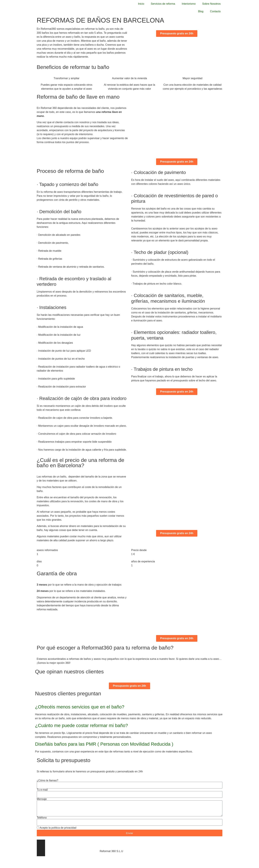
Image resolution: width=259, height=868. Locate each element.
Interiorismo (189, 4)
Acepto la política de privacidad (58, 828)
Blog (201, 11)
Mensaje (42, 799)
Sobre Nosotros (211, 4)
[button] (130, 707)
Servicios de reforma (163, 4)
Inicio (141, 4)
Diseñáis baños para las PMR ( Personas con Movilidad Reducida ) (104, 744)
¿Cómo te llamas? (48, 781)
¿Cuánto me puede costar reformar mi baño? (82, 725)
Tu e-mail (42, 790)
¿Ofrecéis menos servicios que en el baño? (80, 707)
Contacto (215, 11)
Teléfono (42, 818)
